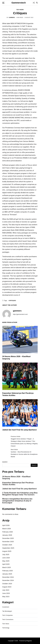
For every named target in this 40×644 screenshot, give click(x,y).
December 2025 (8, 538)
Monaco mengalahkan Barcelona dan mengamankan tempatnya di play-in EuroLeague (17, 501)
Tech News (20, 10)
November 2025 (8, 542)
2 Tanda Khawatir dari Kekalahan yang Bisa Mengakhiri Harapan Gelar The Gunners (20, 494)
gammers (12, 18)
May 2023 (6, 596)
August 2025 (7, 551)
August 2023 (7, 587)
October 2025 (7, 545)
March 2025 (7, 567)
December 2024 (8, 577)
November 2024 (8, 580)
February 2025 (8, 571)
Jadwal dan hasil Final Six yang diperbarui (20, 430)
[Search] (37, 3)
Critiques (13, 301)
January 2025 (7, 574)
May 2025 (6, 561)
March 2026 (7, 529)
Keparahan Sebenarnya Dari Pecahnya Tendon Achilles (18, 484)
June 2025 (6, 558)
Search (5, 462)
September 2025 (8, 548)
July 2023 (6, 590)
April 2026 (6, 525)
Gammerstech (19, 3)
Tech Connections (8, 619)
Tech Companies (8, 615)
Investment (6, 607)
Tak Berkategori (7, 611)
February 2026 (8, 532)
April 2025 (6, 564)
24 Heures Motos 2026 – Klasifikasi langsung (16, 478)
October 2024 (7, 584)
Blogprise (29, 641)
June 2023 (6, 593)
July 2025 (6, 554)
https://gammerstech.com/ (20, 314)
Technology (6, 628)
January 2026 (7, 535)
